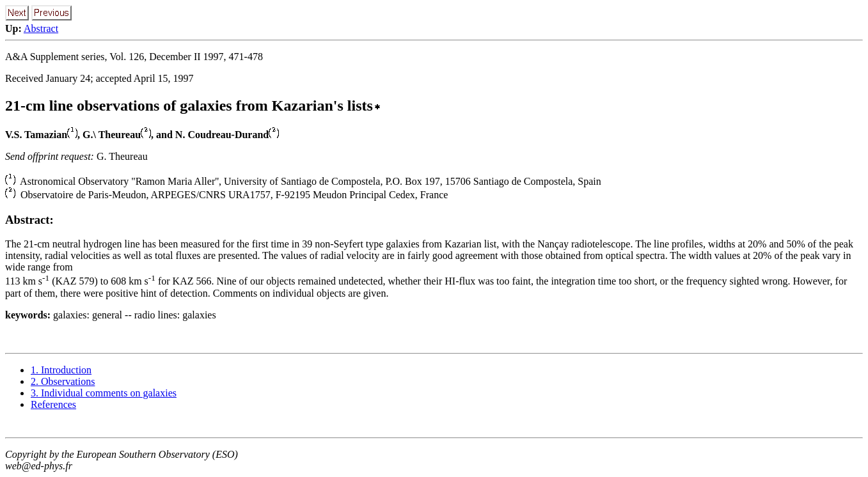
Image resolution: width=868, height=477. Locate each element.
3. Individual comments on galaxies (104, 393)
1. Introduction (61, 370)
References (53, 404)
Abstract (41, 28)
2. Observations (63, 381)
